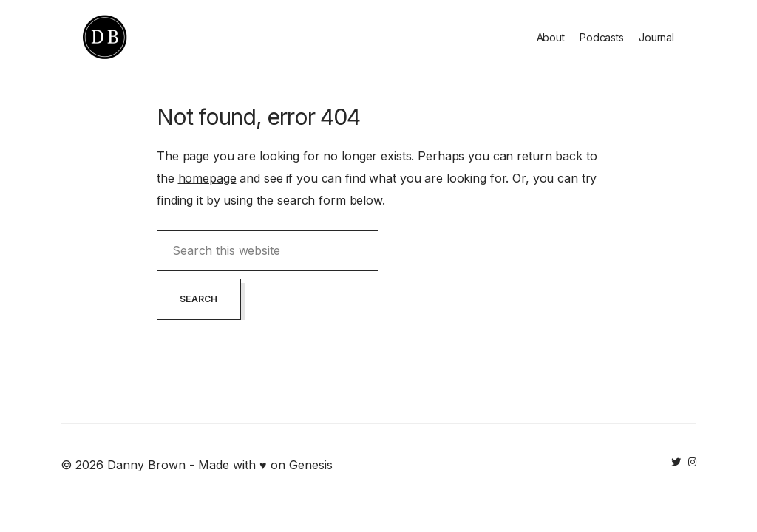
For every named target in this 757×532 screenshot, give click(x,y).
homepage (207, 178)
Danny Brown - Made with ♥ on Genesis (220, 465)
